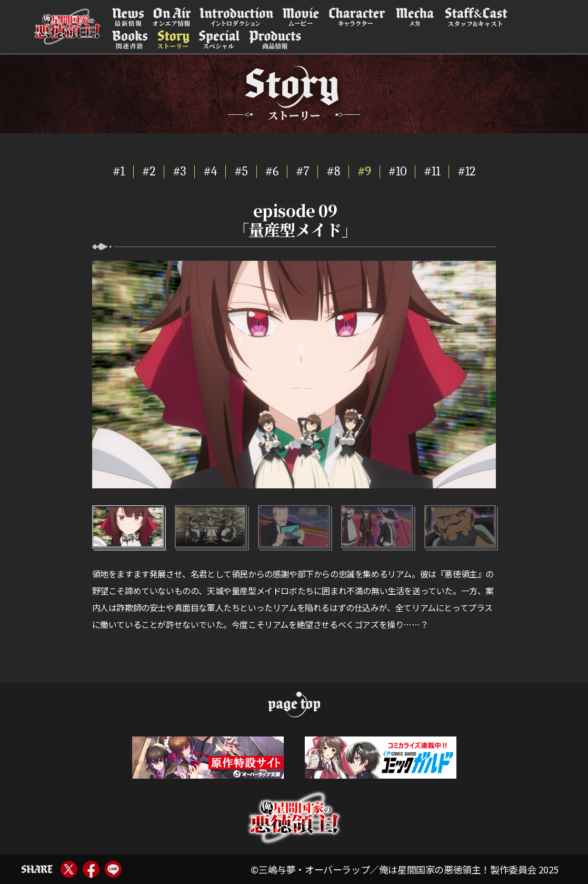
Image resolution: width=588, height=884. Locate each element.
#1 (119, 171)
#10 (398, 171)
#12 (466, 171)
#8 (333, 171)
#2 (149, 171)
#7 (302, 171)
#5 (241, 171)
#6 (272, 171)
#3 (179, 171)
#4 (210, 171)
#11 (432, 171)
